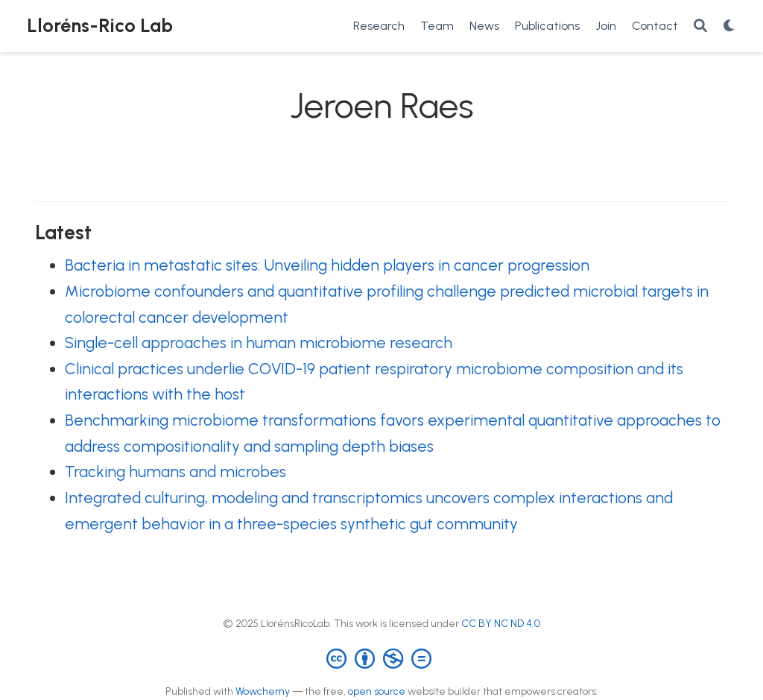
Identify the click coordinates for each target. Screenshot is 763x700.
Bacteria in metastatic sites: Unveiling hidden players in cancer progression (327, 265)
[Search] (700, 26)
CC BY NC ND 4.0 (501, 624)
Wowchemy (263, 691)
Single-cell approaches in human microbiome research (259, 343)
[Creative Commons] (382, 658)
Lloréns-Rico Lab (100, 25)
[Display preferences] (729, 26)
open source (377, 691)
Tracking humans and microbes (175, 472)
